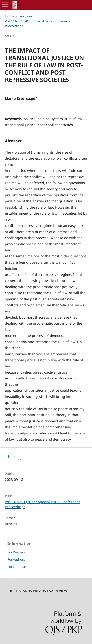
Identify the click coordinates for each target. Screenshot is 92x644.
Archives (26, 16)
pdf (15, 456)
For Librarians (17, 567)
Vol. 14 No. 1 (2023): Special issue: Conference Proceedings (38, 23)
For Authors (16, 559)
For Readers (16, 552)
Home (9, 16)
